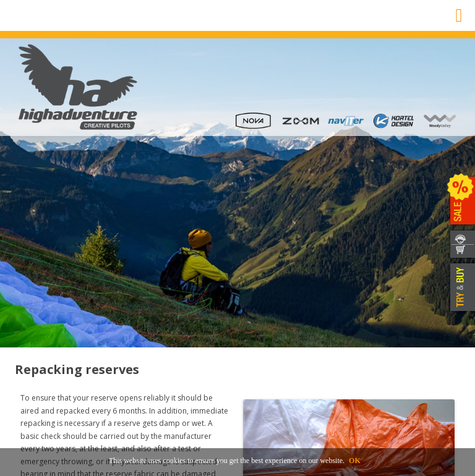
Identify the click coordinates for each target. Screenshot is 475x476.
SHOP (461, 252)
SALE (461, 201)
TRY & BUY (461, 287)
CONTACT (461, 237)
